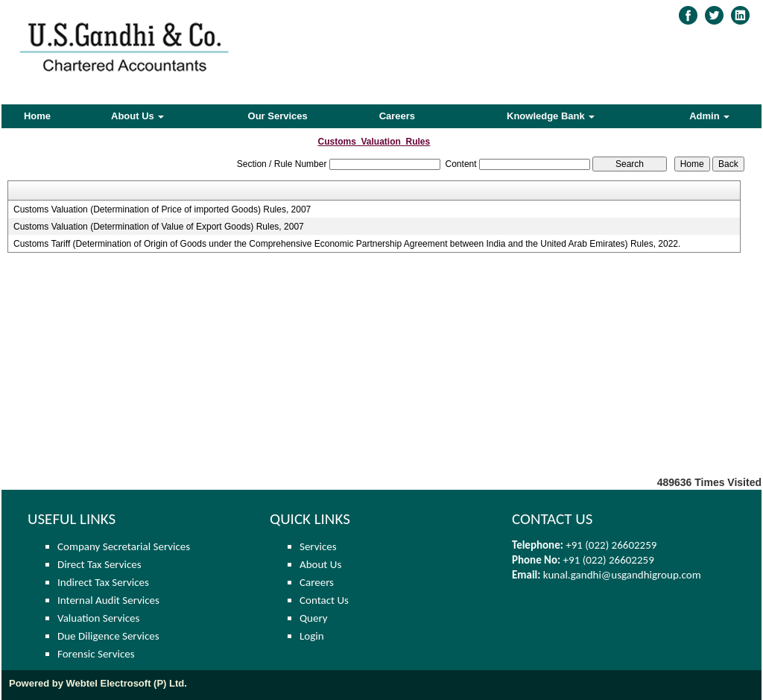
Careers (397, 116)
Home (37, 116)
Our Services (278, 116)
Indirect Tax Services (103, 582)
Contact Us (324, 600)
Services (318, 546)
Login (312, 636)
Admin (709, 116)
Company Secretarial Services (124, 546)
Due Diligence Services (108, 636)
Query (314, 618)
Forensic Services (96, 654)
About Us (137, 116)
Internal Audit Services (108, 600)
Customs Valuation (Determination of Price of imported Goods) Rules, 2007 (162, 209)
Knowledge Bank (551, 116)
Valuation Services (98, 618)
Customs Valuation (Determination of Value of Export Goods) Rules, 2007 (159, 227)
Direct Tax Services (99, 564)
